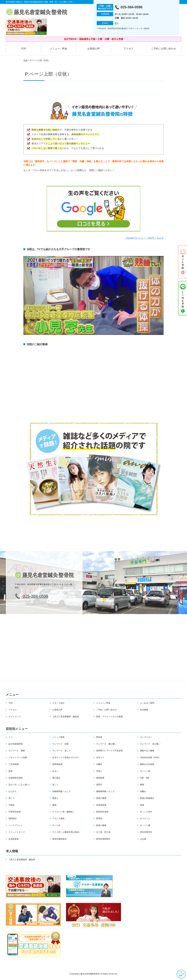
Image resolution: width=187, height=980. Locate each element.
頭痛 (142, 805)
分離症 (99, 764)
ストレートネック (17, 832)
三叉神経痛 (14, 764)
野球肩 (99, 737)
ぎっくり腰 (145, 825)
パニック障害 (58, 737)
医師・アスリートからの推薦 (109, 717)
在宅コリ (100, 757)
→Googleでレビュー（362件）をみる (144, 238)
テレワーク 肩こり (62, 751)
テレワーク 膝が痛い (106, 744)
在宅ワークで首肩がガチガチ (66, 757)
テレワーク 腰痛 (17, 751)
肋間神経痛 (57, 764)
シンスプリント (16, 825)
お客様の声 (94, 49)
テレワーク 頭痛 (60, 744)
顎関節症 (13, 818)
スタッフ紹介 (58, 703)
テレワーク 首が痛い (150, 744)
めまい (55, 771)
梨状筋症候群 (102, 812)
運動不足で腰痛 (147, 751)
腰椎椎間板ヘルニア (105, 791)
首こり (55, 785)
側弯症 (99, 785)
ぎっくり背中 (146, 812)
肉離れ (143, 791)
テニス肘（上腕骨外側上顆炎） (67, 832)
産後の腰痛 (101, 825)
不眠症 (12, 805)
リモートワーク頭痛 (18, 757)
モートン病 (145, 771)
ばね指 (143, 839)
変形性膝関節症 (59, 839)
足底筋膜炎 (14, 839)
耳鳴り (99, 771)
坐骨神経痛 (101, 805)
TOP (23, 49)
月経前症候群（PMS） (150, 757)
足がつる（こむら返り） (20, 785)
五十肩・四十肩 (103, 832)
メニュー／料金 (59, 49)
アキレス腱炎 (58, 818)
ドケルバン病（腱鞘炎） (64, 812)
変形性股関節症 (103, 839)
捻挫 (11, 771)
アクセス (129, 49)
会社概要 (144, 710)
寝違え (55, 798)
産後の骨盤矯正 (147, 798)
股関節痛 (100, 778)
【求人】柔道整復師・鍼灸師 (66, 717)
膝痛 (142, 785)
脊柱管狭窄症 (146, 832)
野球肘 (99, 818)
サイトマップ (15, 717)
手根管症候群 (15, 812)
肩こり (12, 798)
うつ (11, 737)
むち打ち (13, 791)
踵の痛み (56, 778)
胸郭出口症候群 (147, 764)
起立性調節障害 (16, 744)
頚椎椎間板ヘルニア (62, 791)
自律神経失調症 (16, 778)
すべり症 (56, 825)
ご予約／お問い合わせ (163, 49)
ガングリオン (146, 737)
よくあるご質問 (147, 703)
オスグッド (145, 818)
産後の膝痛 (101, 798)
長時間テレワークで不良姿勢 (109, 751)
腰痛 (54, 805)
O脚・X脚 (144, 778)
